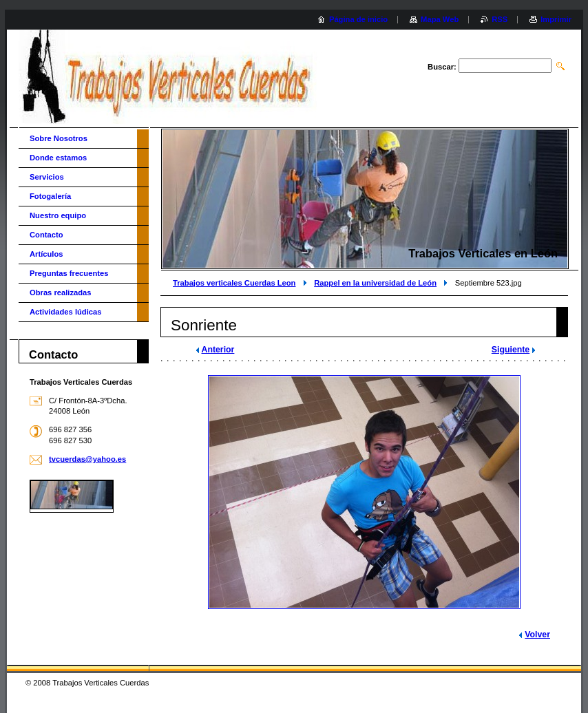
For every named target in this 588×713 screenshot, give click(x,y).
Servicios (47, 177)
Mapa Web (440, 19)
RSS (500, 19)
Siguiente (511, 350)
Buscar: (442, 67)
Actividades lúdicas (65, 312)
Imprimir (556, 19)
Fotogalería (50, 196)
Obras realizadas (61, 292)
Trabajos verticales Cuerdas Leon (234, 283)
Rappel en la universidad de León (375, 283)
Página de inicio (358, 19)
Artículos (46, 254)
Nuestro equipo (58, 215)
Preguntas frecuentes (69, 273)
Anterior (218, 350)
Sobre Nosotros (59, 138)
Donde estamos (58, 158)
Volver (537, 635)
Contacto (46, 235)
